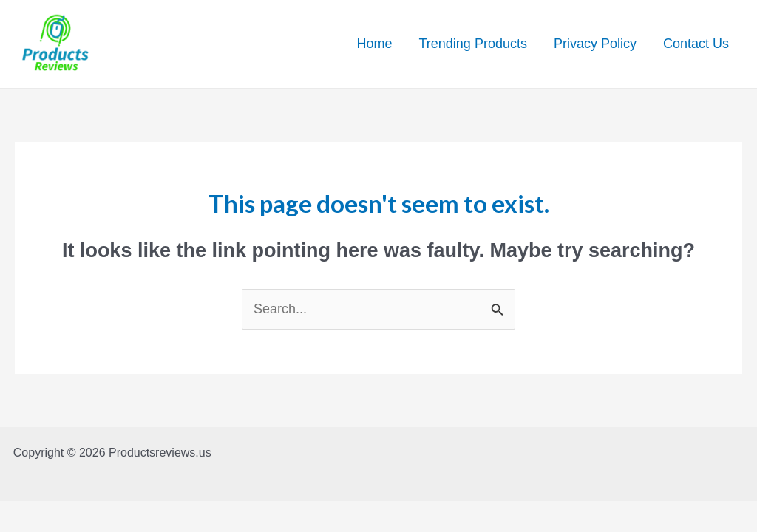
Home (374, 44)
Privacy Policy (595, 44)
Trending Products (473, 44)
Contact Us (696, 44)
